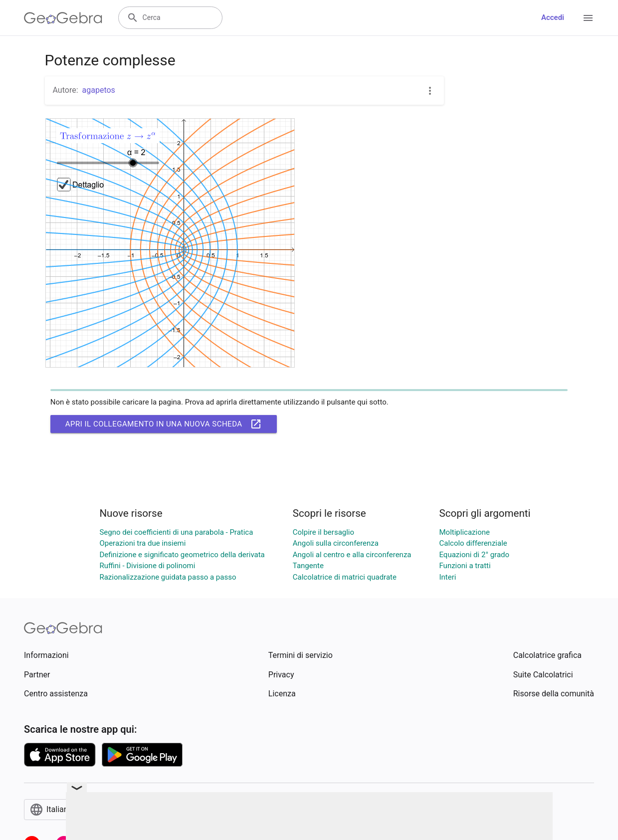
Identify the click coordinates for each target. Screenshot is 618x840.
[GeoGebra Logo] (63, 18)
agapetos (99, 90)
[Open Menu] (588, 18)
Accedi (553, 17)
